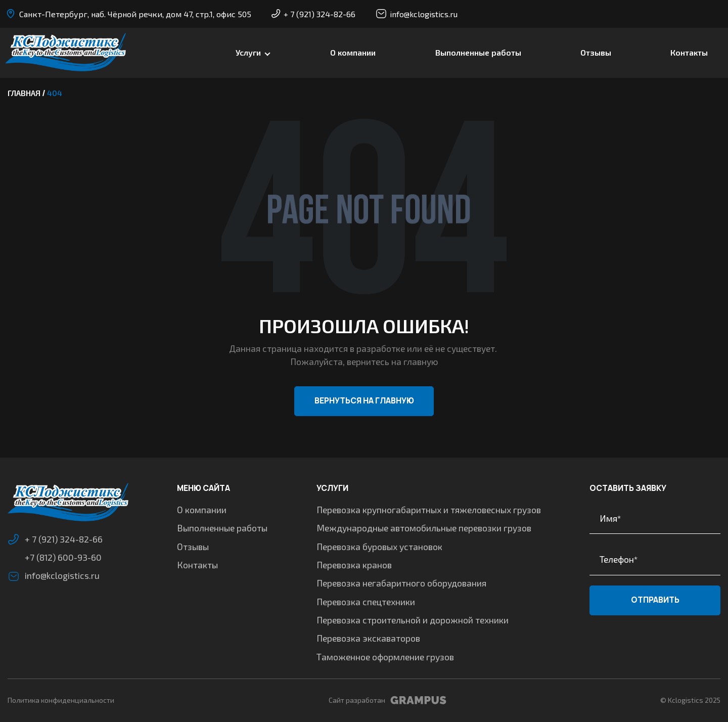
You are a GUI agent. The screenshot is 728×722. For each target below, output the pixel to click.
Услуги (248, 53)
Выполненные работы (478, 53)
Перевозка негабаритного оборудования (402, 583)
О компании (353, 53)
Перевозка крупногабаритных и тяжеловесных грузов (429, 510)
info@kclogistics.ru (417, 14)
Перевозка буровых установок (380, 547)
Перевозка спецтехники (366, 602)
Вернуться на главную (364, 402)
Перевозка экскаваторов (369, 638)
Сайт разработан (388, 700)
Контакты (689, 53)
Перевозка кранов (355, 565)
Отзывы (596, 53)
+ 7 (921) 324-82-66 (313, 14)
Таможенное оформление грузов (386, 657)
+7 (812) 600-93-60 (63, 559)
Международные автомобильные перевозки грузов (424, 528)
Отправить (655, 601)
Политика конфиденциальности (61, 700)
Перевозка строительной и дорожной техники (413, 620)
